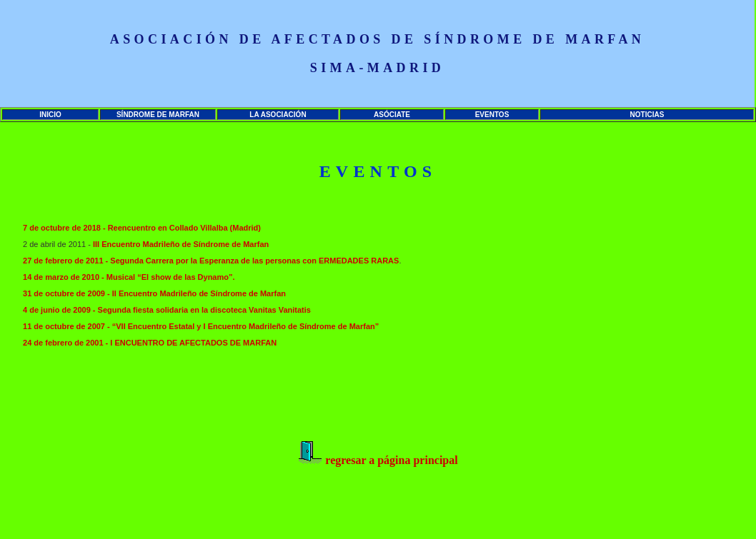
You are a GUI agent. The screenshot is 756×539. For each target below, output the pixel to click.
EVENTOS (492, 115)
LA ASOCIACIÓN (278, 115)
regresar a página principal (378, 460)
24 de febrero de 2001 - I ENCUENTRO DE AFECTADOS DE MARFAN (150, 343)
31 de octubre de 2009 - (68, 293)
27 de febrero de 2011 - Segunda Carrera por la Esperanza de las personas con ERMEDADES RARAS (211, 261)
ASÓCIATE (392, 115)
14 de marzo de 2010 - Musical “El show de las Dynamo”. (129, 277)
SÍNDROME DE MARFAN (158, 115)
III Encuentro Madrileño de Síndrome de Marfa (179, 244)
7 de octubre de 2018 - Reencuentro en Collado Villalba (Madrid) (142, 228)
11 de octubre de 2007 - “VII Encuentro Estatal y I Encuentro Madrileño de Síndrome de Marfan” (201, 326)
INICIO (50, 115)
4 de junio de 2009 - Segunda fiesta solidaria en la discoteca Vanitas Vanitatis (167, 310)
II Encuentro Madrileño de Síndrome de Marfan (199, 293)
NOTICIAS (647, 115)
